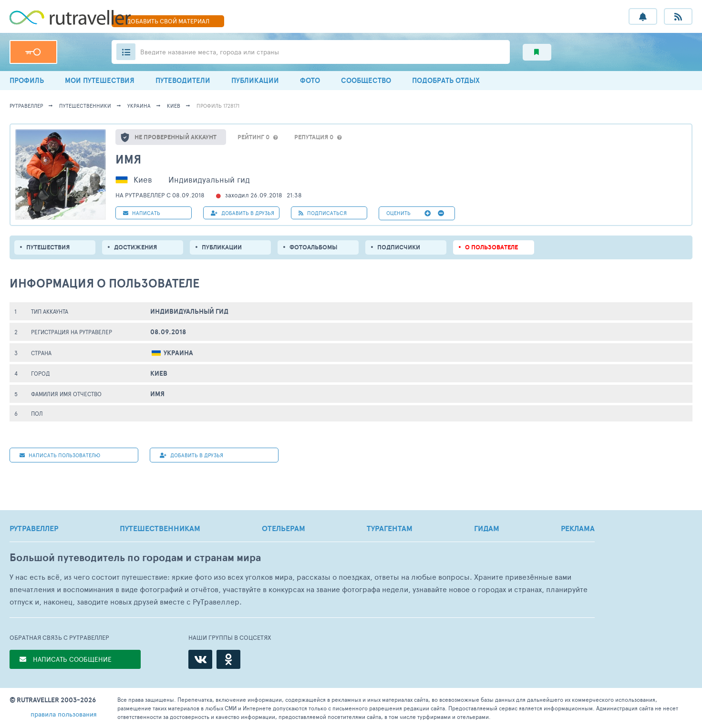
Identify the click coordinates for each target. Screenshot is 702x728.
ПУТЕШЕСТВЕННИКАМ (160, 528)
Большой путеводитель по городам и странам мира (135, 558)
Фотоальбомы (314, 247)
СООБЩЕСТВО (366, 80)
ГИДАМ (487, 528)
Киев (174, 106)
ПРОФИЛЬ (27, 80)
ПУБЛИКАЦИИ (255, 80)
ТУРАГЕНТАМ (390, 528)
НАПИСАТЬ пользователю (60, 455)
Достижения (135, 247)
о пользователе (491, 247)
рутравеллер (26, 106)
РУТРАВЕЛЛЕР (34, 528)
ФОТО (310, 80)
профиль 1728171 (218, 106)
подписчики (399, 247)
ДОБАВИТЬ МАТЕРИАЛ (168, 21)
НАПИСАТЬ (142, 213)
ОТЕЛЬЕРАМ (284, 528)
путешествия (48, 247)
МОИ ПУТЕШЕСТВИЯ (100, 80)
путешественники (85, 106)
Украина (139, 106)
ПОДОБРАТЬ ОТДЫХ (446, 80)
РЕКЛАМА (578, 528)
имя (128, 159)
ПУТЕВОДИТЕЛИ (183, 80)
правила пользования (64, 714)
